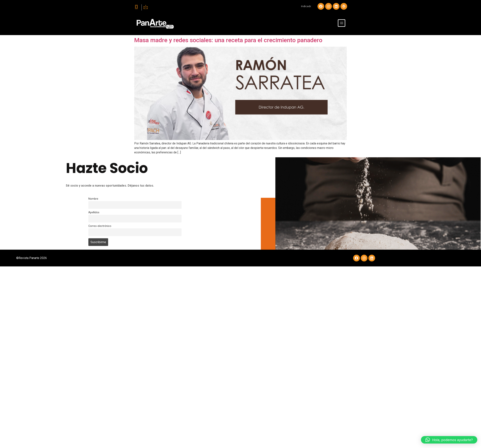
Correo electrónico (100, 226)
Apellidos (94, 212)
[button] (449, 440)
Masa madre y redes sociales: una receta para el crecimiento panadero (228, 40)
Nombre (93, 199)
